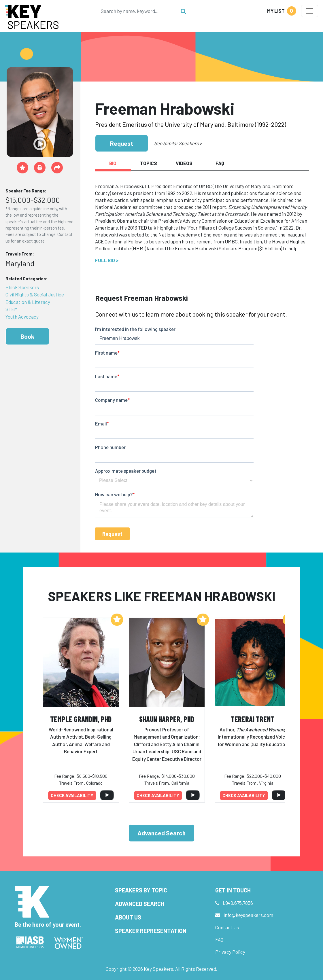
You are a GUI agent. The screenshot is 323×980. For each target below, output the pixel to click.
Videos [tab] (184, 163)
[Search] (137, 11)
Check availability (72, 795)
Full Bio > (107, 260)
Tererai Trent (253, 719)
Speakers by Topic (141, 890)
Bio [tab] (113, 163)
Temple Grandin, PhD (81, 719)
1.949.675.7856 (238, 903)
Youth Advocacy (22, 317)
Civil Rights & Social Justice (35, 294)
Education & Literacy (28, 302)
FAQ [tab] (220, 163)
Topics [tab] (149, 163)
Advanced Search (161, 833)
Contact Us (227, 927)
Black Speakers (22, 287)
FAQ (219, 939)
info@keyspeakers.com (248, 915)
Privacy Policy (230, 952)
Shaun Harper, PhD (167, 719)
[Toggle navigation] (310, 11)
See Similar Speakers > (178, 143)
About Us (128, 917)
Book (27, 336)
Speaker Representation (151, 931)
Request (122, 143)
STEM (12, 309)
